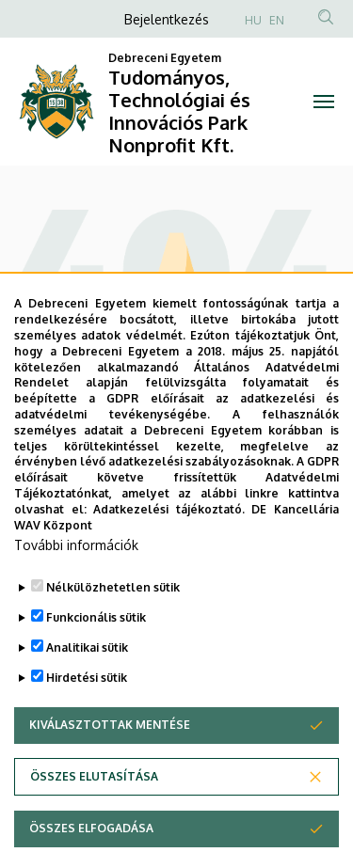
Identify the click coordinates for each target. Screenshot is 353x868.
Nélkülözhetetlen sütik (113, 631)
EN (277, 20)
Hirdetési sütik (87, 721)
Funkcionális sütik (96, 661)
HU (253, 20)
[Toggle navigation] (324, 102)
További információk (76, 588)
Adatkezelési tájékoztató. (169, 552)
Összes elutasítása (94, 820)
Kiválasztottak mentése (110, 768)
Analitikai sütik (87, 691)
